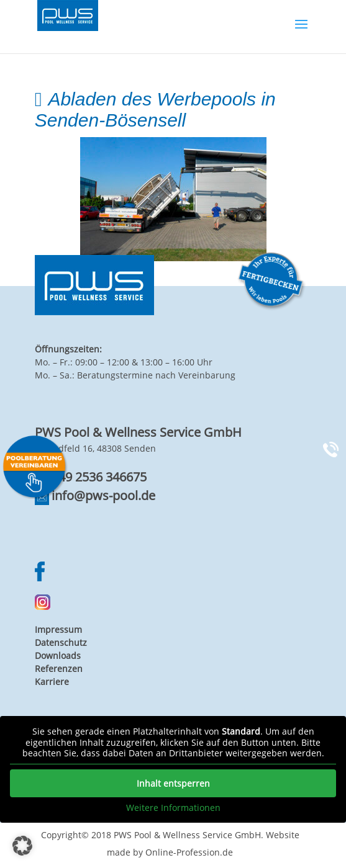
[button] (22, 846)
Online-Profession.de (189, 852)
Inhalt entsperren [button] (173, 783)
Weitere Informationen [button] (173, 807)
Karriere (52, 682)
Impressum (58, 629)
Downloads (58, 655)
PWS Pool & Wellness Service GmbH (187, 835)
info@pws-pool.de (103, 495)
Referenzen (59, 669)
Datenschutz (61, 642)
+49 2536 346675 (99, 477)
